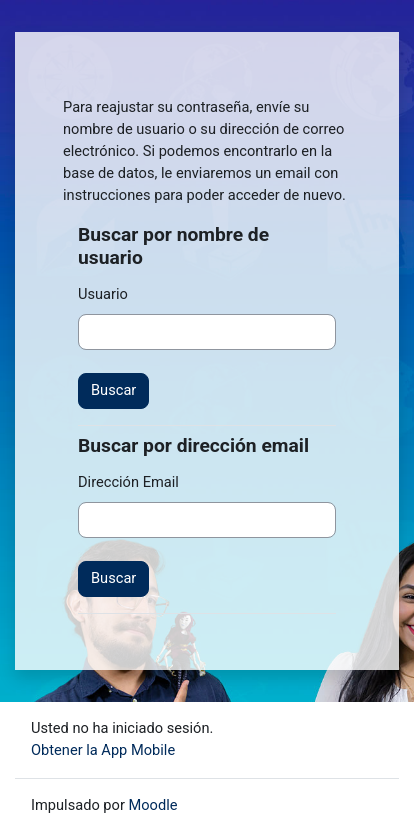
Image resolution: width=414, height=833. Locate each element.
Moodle (153, 805)
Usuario (103, 294)
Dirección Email (128, 482)
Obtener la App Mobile (103, 750)
